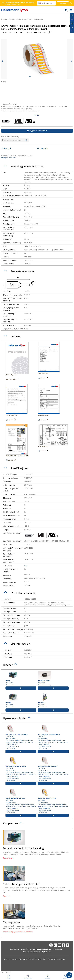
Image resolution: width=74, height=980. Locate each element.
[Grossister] (72, 15)
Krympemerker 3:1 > (9, 158)
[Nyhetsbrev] (72, 19)
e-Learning (42, 148)
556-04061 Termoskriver (53, 700)
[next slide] (72, 61)
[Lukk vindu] (71, 3)
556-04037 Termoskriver (21, 700)
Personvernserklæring (32, 952)
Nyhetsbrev (47, 952)
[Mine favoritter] (72, 31)
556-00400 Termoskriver (21, 678)
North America (47, 3)
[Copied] (50, 32)
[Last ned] (72, 27)
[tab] (37, 167)
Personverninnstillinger (56, 959)
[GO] (66, 10)
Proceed (63, 3)
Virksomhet (57, 949)
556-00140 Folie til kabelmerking (53, 678)
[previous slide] (2, 61)
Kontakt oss (14, 949)
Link (26, 565)
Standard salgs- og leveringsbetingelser (36, 949)
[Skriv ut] (72, 23)
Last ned (6, 148)
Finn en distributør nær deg (10, 137)
